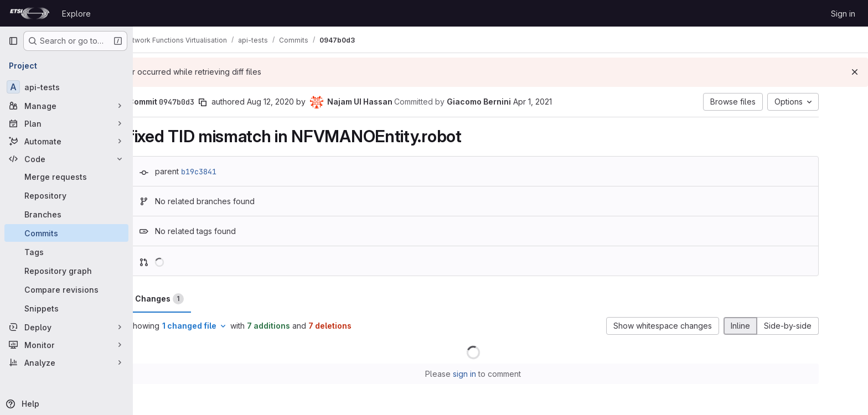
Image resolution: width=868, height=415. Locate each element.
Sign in (843, 14)
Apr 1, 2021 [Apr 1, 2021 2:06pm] (560, 102)
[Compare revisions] (66, 289)
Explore (76, 14)
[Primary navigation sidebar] (13, 41)
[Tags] (66, 252)
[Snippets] (66, 308)
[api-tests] (66, 87)
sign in (492, 374)
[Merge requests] (66, 177)
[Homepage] (30, 13)
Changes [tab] (187, 299)
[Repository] (66, 195)
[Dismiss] (855, 72)
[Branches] (66, 214)
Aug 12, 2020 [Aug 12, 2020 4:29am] (298, 102)
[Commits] (66, 233)
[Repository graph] (66, 271)
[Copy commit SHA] (230, 102)
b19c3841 (226, 172)
